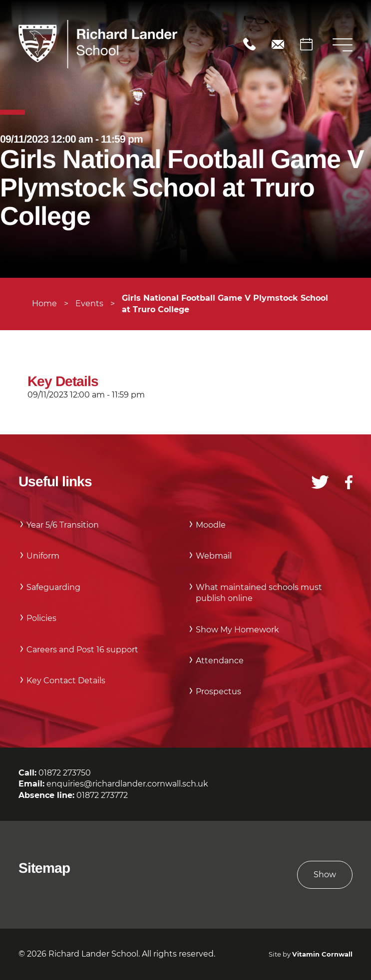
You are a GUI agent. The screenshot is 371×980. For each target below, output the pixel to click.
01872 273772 (102, 795)
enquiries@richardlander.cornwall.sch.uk (278, 44)
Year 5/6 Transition (63, 525)
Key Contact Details (66, 681)
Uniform (43, 556)
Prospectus (218, 691)
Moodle (211, 525)
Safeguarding (53, 587)
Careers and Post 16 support (82, 650)
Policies (41, 618)
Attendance (220, 661)
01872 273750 (249, 44)
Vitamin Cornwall (322, 954)
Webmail (214, 556)
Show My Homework (237, 630)
